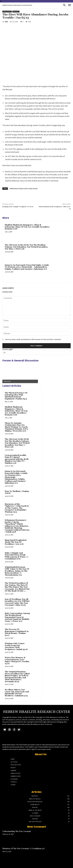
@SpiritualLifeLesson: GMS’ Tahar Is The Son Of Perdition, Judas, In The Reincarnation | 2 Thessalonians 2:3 (17, 571)
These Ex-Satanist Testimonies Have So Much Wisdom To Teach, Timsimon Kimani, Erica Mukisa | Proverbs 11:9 (16, 427)
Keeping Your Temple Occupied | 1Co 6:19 (18, 207)
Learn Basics (7, 12)
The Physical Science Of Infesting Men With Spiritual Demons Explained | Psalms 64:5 (16, 396)
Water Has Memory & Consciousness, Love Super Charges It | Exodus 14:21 (17, 661)
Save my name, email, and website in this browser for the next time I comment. (33, 339)
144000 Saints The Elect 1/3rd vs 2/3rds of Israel (23, 189)
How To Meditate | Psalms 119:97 (17, 492)
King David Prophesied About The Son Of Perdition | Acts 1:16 (16, 542)
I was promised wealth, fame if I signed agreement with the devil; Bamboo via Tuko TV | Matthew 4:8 (17, 459)
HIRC (6, 22)
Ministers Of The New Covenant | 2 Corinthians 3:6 (23, 849)
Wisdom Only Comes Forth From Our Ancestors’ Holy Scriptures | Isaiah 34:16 (16, 646)
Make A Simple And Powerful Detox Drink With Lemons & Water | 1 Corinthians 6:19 (16, 556)
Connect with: (7, 292)
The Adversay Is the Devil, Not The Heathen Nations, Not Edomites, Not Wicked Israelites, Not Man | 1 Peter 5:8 (26, 247)
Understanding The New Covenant (17, 831)
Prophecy (16, 12)
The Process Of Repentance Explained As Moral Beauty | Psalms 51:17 (17, 632)
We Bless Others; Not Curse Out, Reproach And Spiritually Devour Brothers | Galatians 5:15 (17, 693)
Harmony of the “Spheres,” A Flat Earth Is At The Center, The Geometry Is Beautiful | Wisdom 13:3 (17, 508)
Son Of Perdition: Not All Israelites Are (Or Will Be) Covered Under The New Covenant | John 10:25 (17, 602)
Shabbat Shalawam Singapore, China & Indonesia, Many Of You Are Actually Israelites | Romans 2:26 (27, 227)
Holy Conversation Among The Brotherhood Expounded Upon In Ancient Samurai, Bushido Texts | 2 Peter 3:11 (17, 617)
